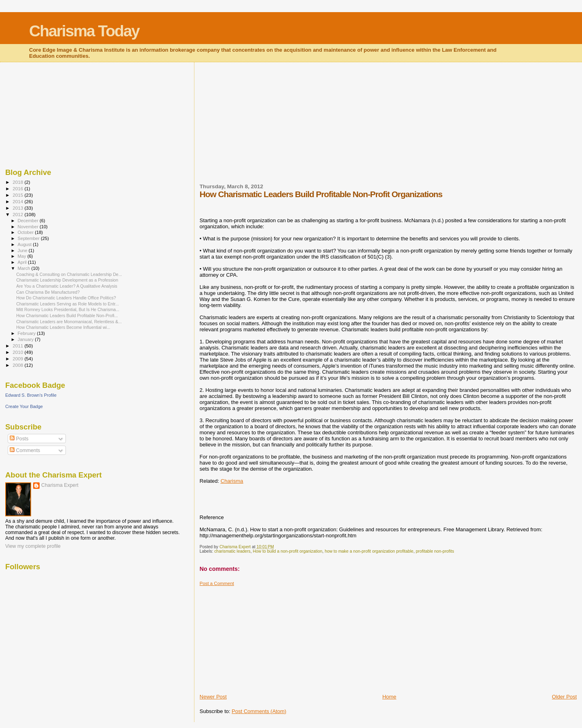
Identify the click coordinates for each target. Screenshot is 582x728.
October (26, 232)
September (30, 238)
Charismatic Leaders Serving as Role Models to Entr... (67, 304)
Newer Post (213, 697)
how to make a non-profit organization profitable (369, 551)
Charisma (232, 481)
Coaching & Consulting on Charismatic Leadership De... (69, 274)
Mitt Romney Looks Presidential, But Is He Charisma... (68, 309)
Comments (25, 450)
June (23, 250)
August (25, 244)
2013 (18, 208)
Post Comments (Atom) (259, 711)
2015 (18, 195)
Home (389, 697)
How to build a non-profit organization (287, 551)
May (23, 256)
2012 (18, 214)
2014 (18, 201)
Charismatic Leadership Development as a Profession (67, 280)
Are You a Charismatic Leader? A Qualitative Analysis (67, 286)
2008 (18, 365)
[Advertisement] (260, 128)
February (27, 333)
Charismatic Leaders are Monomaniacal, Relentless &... (69, 322)
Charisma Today (84, 31)
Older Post (564, 697)
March (25, 268)
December (29, 221)
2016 (18, 188)
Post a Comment (217, 583)
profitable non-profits (435, 551)
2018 (18, 182)
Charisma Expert (60, 485)
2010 (18, 352)
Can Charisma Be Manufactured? (48, 292)
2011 (18, 346)
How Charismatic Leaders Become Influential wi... (63, 327)
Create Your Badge (24, 406)
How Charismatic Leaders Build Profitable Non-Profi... (67, 316)
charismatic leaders (232, 551)
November (29, 227)
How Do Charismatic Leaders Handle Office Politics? (66, 298)
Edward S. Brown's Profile (31, 395)
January (26, 339)
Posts (19, 439)
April (23, 262)
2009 (18, 359)
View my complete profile (33, 546)
